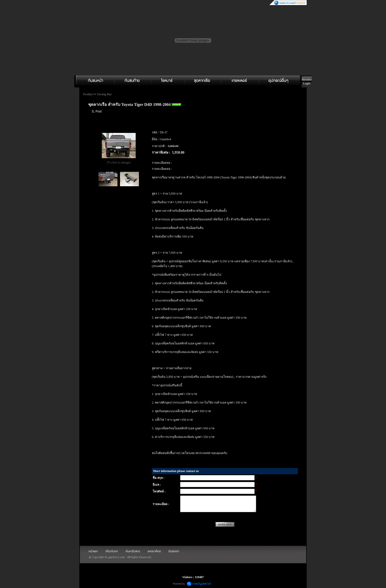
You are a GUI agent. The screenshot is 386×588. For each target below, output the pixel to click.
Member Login (307, 81)
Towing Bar (104, 94)
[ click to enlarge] (119, 162)
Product (88, 94)
